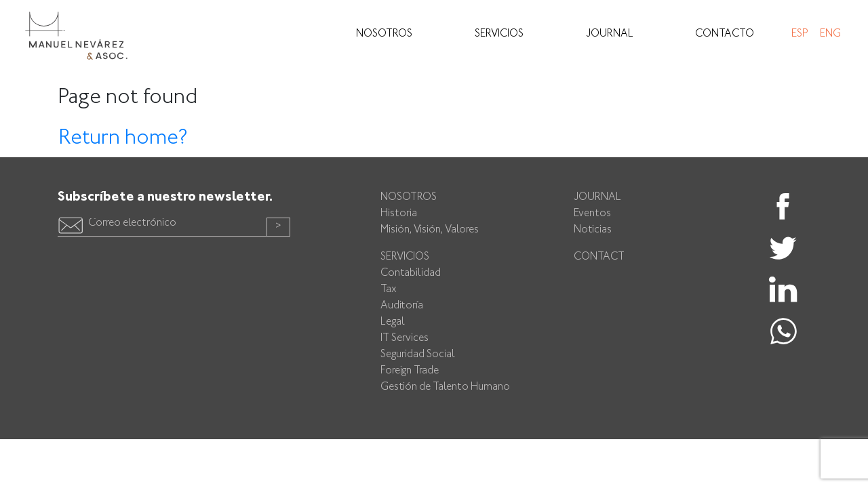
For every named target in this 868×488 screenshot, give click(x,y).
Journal (610, 34)
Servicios (499, 34)
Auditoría (402, 306)
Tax (389, 290)
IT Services (405, 339)
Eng (830, 34)
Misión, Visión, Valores (430, 230)
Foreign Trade (410, 371)
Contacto (725, 34)
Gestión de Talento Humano (445, 387)
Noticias (593, 230)
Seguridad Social (418, 355)
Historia (399, 214)
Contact (599, 257)
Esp (800, 34)
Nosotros (384, 34)
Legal (393, 322)
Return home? (123, 139)
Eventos (592, 214)
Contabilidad (411, 273)
